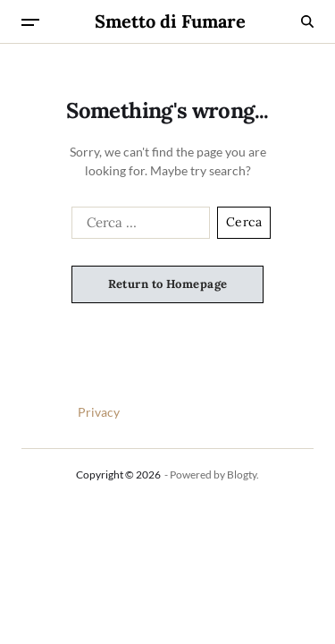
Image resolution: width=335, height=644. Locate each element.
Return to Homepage (168, 284)
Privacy (99, 412)
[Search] (307, 21)
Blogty (242, 475)
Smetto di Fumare (170, 21)
